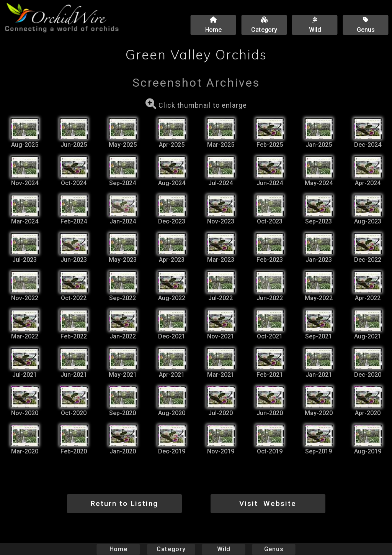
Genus (273, 549)
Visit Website (268, 503)
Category (171, 549)
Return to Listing (124, 503)
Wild (224, 549)
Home (118, 549)
